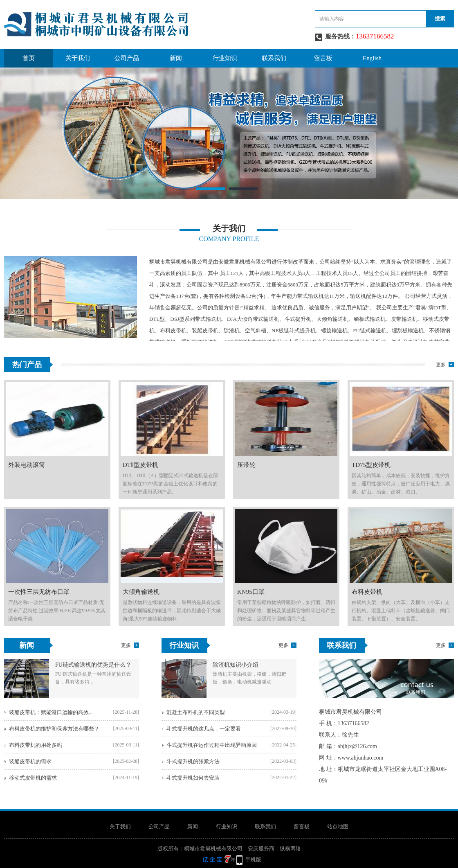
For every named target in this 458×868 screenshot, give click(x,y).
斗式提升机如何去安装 (193, 778)
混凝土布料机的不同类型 (196, 712)
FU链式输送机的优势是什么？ (93, 665)
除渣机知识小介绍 (236, 665)
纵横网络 (290, 849)
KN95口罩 (251, 592)
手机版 (253, 860)
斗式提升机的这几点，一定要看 (204, 729)
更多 (441, 365)
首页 (29, 58)
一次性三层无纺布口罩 (39, 592)
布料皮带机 (367, 592)
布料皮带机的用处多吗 (36, 745)
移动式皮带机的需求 (33, 778)
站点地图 (338, 826)
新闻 (176, 58)
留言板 (323, 58)
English (372, 58)
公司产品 (127, 58)
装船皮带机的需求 (30, 761)
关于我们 (78, 58)
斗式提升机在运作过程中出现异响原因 (212, 745)
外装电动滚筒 (27, 465)
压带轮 (246, 465)
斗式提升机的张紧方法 (193, 761)
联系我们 (274, 58)
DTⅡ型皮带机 (140, 465)
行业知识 (225, 58)
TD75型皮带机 (371, 465)
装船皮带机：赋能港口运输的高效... (51, 712)
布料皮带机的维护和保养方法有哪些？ (54, 729)
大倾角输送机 (141, 592)
